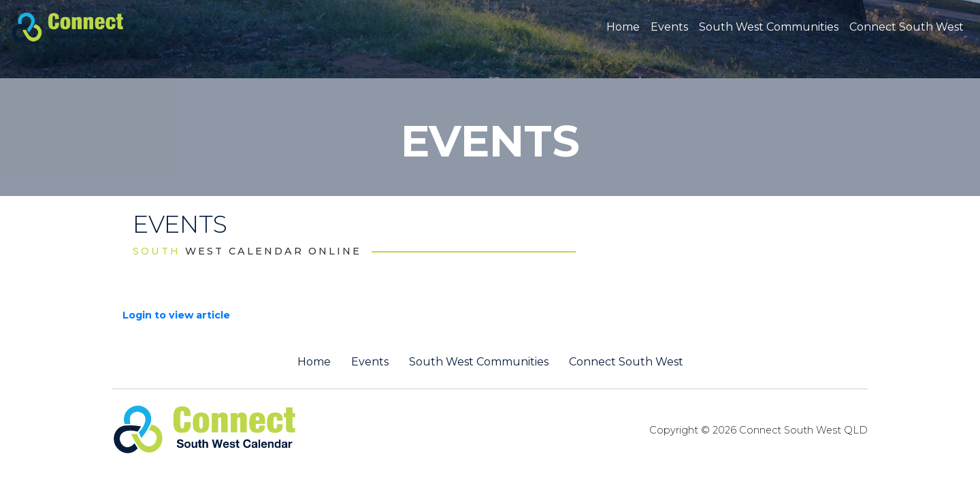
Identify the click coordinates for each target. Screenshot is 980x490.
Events (669, 27)
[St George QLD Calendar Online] (90, 26)
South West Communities (769, 27)
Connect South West (906, 27)
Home (623, 27)
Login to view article (176, 315)
